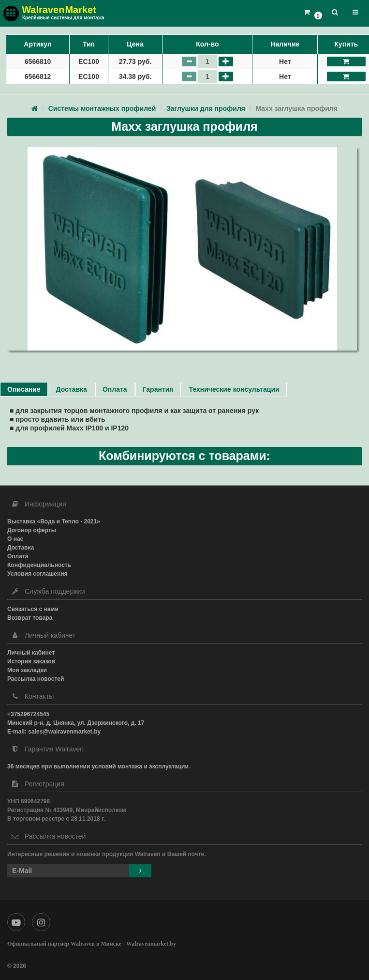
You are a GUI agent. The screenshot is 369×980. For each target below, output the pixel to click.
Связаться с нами (33, 609)
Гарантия (158, 389)
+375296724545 (28, 714)
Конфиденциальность (39, 565)
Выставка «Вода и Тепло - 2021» (54, 521)
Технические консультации (234, 389)
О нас (15, 539)
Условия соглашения (37, 574)
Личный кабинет (31, 653)
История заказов (31, 661)
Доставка (72, 389)
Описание (24, 389)
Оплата (115, 389)
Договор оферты (32, 530)
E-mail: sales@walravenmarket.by (54, 732)
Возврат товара (30, 618)
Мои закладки (27, 670)
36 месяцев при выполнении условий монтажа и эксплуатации (98, 766)
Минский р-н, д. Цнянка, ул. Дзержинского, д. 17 (76, 723)
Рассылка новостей (36, 679)
